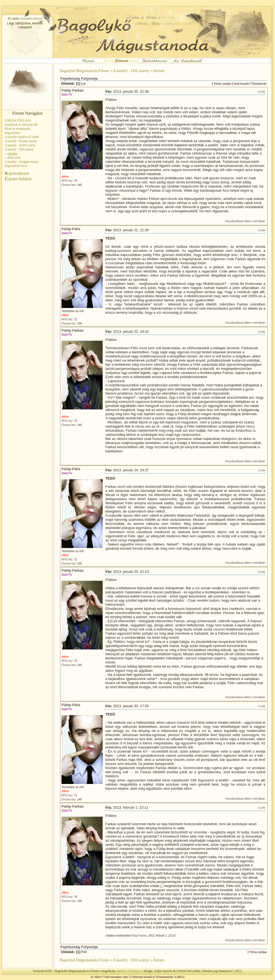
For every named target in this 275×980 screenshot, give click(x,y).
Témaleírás (259, 84)
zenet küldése (18, 179)
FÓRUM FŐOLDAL (18, 120)
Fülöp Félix (71, 229)
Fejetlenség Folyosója (79, 79)
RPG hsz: (67, 181)
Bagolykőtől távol (16, 166)
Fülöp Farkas (73, 90)
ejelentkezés (17, 173)
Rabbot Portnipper (129, 971)
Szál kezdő (241, 84)
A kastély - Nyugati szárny (22, 162)
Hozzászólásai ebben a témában (245, 221)
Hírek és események (17, 129)
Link (262, 92)
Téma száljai (222, 84)
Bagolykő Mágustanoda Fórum (84, 71)
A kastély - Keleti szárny (20, 145)
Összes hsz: (69, 185)
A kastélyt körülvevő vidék (22, 137)
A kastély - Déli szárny (19, 149)
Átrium (159, 71)
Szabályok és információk (21, 125)
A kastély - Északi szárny (21, 141)
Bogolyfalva (12, 133)
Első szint (14, 158)
